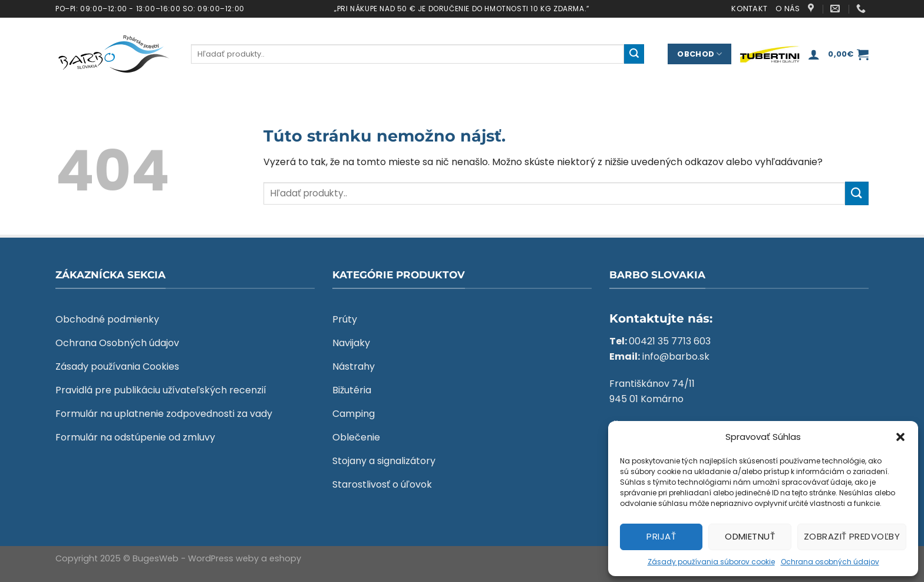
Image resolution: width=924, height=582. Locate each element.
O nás (788, 9)
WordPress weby (223, 558)
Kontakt (749, 9)
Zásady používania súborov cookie (711, 562)
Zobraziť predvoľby (852, 536)
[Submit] (634, 54)
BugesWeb (156, 558)
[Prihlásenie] (814, 54)
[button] (900, 437)
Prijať (661, 536)
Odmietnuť (750, 536)
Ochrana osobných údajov (830, 562)
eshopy (285, 558)
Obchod (699, 54)
